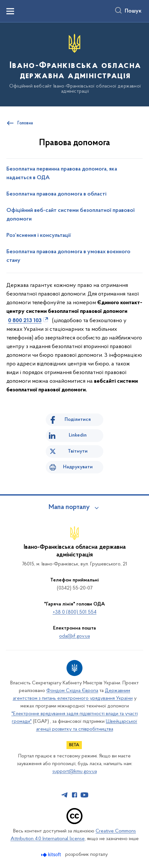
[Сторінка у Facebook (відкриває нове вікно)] (74, 795)
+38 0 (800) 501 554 (75, 612)
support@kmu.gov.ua (75, 772)
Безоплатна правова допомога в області (56, 194)
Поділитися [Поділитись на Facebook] (78, 420)
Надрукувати (78, 467)
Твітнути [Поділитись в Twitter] (78, 451)
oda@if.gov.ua (74, 636)
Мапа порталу (69, 507)
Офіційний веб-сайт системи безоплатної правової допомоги (71, 215)
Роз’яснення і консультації (39, 236)
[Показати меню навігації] (10, 11)
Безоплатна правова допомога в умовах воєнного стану (68, 256)
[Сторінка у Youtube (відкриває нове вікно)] (84, 795)
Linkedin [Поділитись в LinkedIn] (78, 435)
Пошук (133, 11)
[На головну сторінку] (74, 64)
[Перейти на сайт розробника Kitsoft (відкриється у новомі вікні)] (52, 855)
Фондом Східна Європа (72, 691)
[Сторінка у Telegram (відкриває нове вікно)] (65, 795)
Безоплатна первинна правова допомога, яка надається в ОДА (62, 174)
